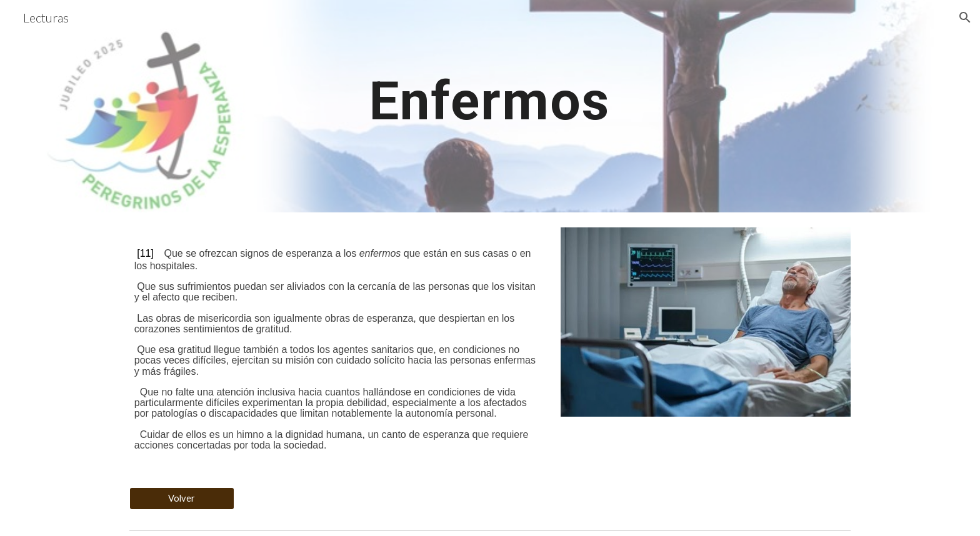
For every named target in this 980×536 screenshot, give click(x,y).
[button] (965, 17)
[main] (490, 106)
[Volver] (182, 499)
